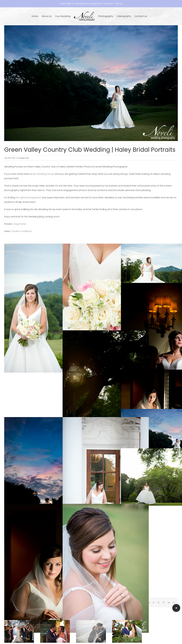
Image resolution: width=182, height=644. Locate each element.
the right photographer (28, 198)
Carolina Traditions (22, 231)
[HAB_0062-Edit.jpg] (91, 83)
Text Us (118, 4)
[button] (176, 608)
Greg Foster (20, 224)
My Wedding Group (44, 174)
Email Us (108, 4)
